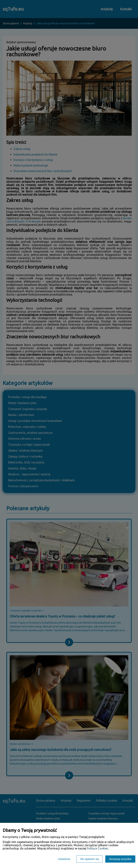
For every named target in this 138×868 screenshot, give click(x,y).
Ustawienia (64, 859)
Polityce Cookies (97, 848)
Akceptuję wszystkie (120, 859)
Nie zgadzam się (89, 859)
